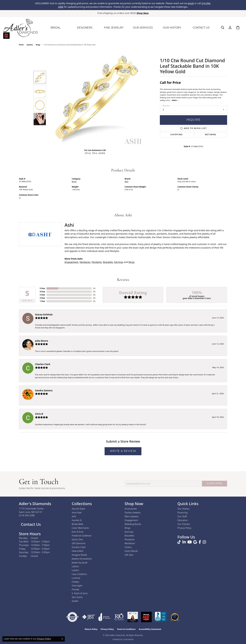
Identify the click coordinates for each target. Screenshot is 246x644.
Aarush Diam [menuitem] (78, 509)
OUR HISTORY (172, 28)
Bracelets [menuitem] (129, 536)
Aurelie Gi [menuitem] (77, 520)
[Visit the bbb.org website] (161, 617)
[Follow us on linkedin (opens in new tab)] (184, 542)
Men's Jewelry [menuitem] (132, 516)
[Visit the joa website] (105, 617)
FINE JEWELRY (114, 28)
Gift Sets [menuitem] (129, 555)
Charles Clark (43, 364)
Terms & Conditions (126, 629)
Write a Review (123, 451)
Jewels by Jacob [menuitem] (80, 563)
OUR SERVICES (143, 28)
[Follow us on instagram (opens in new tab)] (204, 542)
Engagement (71, 262)
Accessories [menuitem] (131, 509)
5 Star (42, 288)
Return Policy (91, 629)
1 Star (42, 301)
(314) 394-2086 (95, 153)
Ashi (126, 181)
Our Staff (182, 516)
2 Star (42, 298)
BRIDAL (56, 28)
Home (21, 45)
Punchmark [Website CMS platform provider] (129, 640)
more (175, 100)
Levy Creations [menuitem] (79, 574)
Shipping (177, 135)
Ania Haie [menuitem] (77, 513)
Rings (38, 45)
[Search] (223, 28)
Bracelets (108, 262)
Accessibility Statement (150, 629)
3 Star (42, 295)
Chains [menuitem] (128, 547)
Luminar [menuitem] (76, 578)
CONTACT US (201, 28)
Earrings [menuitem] (129, 532)
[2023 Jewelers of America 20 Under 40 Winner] (133, 617)
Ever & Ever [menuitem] (78, 532)
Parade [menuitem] (75, 589)
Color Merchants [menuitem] (80, 528)
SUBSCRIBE (215, 484)
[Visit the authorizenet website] (72, 617)
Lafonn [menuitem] (75, 566)
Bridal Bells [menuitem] (78, 524)
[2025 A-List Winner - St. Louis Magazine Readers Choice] (146, 617)
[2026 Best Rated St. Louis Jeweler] (175, 617)
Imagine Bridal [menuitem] (79, 555)
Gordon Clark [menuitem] (79, 547)
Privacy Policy (184, 528)
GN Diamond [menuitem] (78, 543)
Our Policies (184, 524)
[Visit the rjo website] (119, 617)
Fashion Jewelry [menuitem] (133, 513)
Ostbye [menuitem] (75, 582)
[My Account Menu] (230, 28)
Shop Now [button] (143, 13)
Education (183, 520)
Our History (183, 509)
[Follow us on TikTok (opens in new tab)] (179, 542)
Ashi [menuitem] (74, 516)
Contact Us (30, 524)
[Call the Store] (27, 515)
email (191, 3)
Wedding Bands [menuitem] (133, 524)
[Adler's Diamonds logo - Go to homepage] (20, 28)
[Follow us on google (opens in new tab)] (195, 542)
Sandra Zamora (44, 390)
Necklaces (85, 262)
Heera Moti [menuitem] (78, 551)
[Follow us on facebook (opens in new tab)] (200, 542)
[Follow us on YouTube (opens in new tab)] (190, 542)
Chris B (39, 414)
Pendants (97, 262)
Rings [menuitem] (127, 528)
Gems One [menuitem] (77, 539)
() (94, 288)
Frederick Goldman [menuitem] (82, 536)
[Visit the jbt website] (89, 617)
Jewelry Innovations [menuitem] (82, 559)
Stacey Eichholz (44, 314)
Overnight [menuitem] (77, 586)
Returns (211, 135)
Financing (182, 513)
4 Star (42, 292)
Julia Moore (42, 341)
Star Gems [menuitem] (77, 597)
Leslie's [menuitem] (75, 570)
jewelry (30, 45)
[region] (96, 98)
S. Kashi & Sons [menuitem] (80, 593)
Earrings (119, 262)
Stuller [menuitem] (75, 601)
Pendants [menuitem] (130, 539)
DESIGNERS (85, 28)
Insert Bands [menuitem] (131, 551)
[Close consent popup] (62, 639)
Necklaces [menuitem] (130, 543)
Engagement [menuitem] (131, 520)
